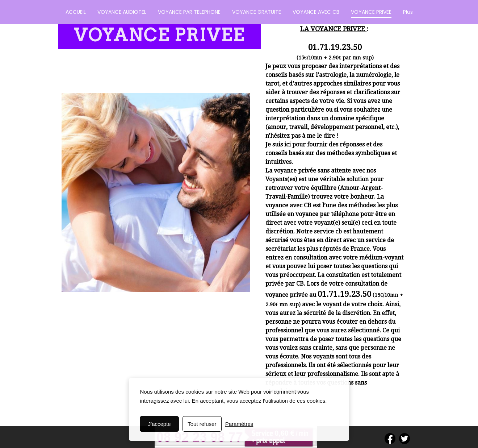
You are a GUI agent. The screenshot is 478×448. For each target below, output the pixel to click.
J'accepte (160, 424)
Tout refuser (202, 424)
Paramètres (239, 424)
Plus (408, 12)
